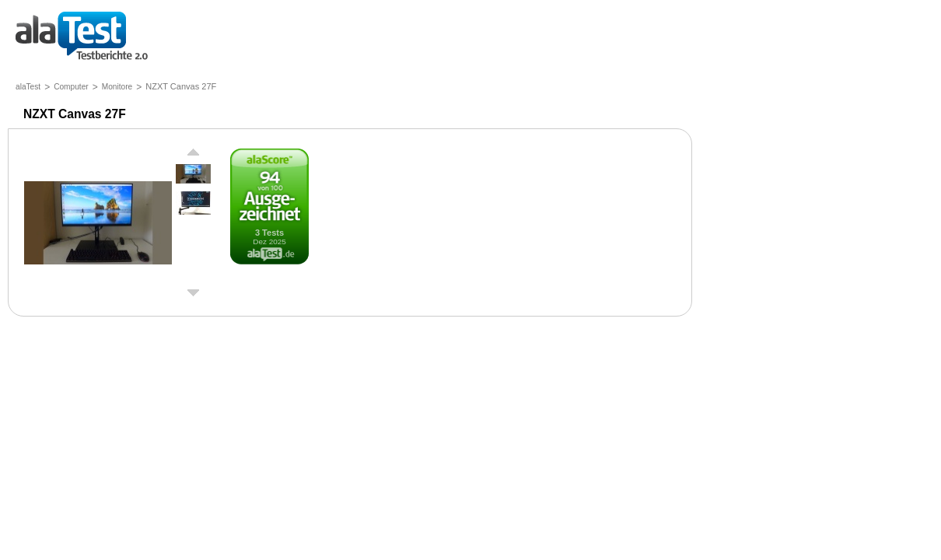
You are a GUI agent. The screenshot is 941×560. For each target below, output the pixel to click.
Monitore (117, 87)
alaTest (28, 87)
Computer (71, 87)
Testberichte (82, 37)
